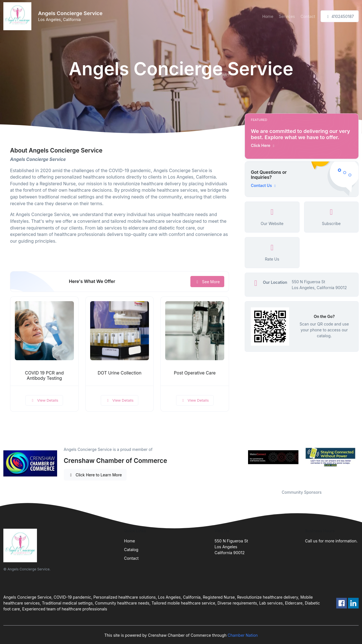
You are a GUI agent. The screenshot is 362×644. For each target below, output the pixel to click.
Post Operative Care (195, 373)
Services (287, 16)
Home (268, 16)
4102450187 (340, 16)
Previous (240, 457)
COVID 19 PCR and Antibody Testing (44, 376)
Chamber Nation (243, 635)
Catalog (131, 550)
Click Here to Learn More (95, 475)
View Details (44, 400)
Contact (308, 16)
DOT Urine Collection (120, 373)
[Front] (18, 16)
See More (207, 282)
